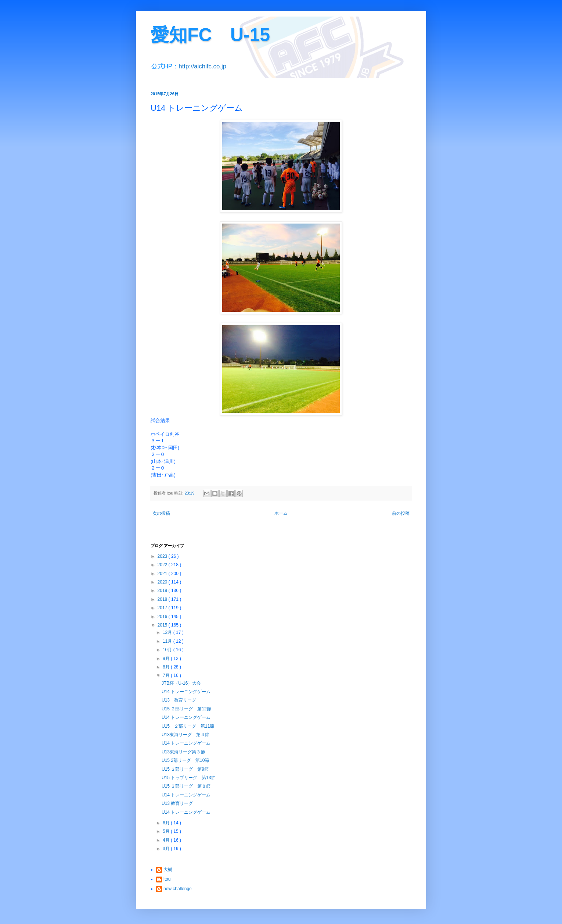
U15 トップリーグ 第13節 (189, 778)
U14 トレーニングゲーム (186, 692)
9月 (167, 659)
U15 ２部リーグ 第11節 (188, 726)
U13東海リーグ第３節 (183, 752)
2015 (163, 625)
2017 (163, 608)
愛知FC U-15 (210, 35)
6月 (167, 823)
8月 (167, 667)
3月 (167, 849)
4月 (167, 840)
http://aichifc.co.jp (202, 66)
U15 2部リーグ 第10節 (185, 760)
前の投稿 (401, 513)
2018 (163, 599)
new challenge (178, 889)
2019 (163, 591)
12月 (168, 632)
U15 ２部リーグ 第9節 (185, 769)
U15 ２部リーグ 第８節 (186, 786)
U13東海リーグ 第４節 (185, 735)
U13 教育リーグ (179, 700)
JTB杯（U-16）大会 (181, 683)
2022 (163, 565)
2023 (163, 556)
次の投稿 (161, 513)
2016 (163, 617)
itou (167, 879)
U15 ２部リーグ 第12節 (186, 709)
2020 (163, 582)
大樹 (168, 870)
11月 (168, 641)
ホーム (281, 513)
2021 (163, 574)
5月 (167, 831)
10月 (168, 650)
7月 (167, 675)
